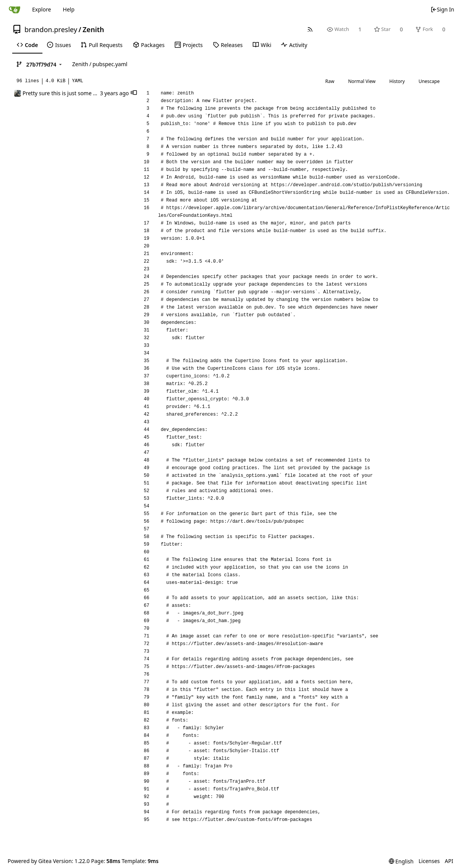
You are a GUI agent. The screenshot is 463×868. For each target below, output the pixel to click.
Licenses (429, 861)
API (449, 861)
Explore (41, 9)
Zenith (93, 29)
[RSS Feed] (310, 29)
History (397, 81)
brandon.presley (51, 29)
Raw (330, 81)
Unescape (429, 81)
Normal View (362, 81)
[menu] (401, 861)
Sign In (442, 9)
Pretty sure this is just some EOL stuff (69, 93)
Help (69, 9)
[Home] (15, 10)
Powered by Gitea (30, 861)
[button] (134, 93)
